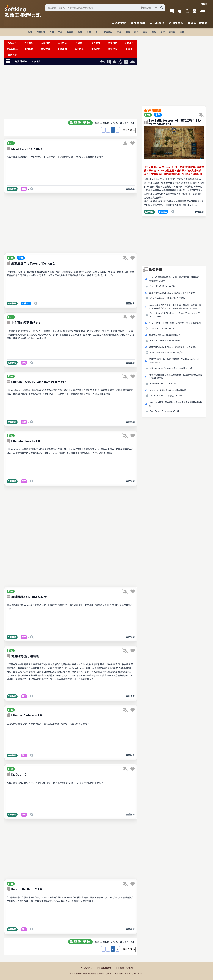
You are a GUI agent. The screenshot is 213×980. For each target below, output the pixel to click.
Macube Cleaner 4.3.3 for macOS (165, 340)
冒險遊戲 (130, 189)
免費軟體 (138, 23)
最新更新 (176, 23)
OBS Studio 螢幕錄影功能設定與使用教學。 (168, 390)
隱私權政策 (104, 968)
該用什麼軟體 (198, 23)
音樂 (89, 32)
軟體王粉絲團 (125, 968)
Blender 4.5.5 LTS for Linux (162, 328)
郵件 (136, 32)
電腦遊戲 (96, 49)
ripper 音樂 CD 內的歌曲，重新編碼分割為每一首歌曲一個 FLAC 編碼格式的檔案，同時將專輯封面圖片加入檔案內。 (175, 307)
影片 (80, 32)
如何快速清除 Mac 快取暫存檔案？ (165, 335)
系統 (30, 32)
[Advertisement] (71, 93)
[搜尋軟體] (105, 8)
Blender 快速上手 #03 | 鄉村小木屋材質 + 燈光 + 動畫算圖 (175, 323)
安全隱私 (108, 32)
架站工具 (46, 49)
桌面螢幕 (79, 49)
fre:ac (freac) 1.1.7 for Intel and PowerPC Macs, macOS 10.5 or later (175, 315)
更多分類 (12, 55)
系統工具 (12, 43)
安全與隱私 (12, 49)
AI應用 (172, 32)
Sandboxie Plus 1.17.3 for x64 (163, 384)
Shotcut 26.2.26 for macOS (162, 286)
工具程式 (62, 43)
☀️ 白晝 (204, 4)
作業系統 (41, 32)
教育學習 (113, 49)
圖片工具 (129, 43)
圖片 (97, 32)
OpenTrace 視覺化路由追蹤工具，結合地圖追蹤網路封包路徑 (175, 404)
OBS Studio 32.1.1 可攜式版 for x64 (166, 396)
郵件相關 (62, 49)
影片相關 (96, 43)
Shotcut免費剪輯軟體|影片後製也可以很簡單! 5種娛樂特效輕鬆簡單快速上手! (175, 279)
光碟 (52, 32)
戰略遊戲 (199, 212)
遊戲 (154, 32)
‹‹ (103, 130)
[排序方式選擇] (128, 130)
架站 (128, 32)
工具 (60, 32)
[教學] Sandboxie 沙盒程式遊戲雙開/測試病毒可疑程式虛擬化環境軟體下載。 (175, 377)
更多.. (183, 32)
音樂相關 (113, 43)
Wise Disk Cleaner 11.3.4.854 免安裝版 (168, 298)
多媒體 (70, 32)
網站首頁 (86, 968)
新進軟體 (157, 23)
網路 (119, 32)
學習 (162, 32)
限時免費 (119, 23)
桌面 (145, 32)
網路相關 (29, 49)
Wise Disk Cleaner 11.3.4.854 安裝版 (167, 353)
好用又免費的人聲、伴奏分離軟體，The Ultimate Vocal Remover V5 (174, 361)
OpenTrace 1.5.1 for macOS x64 (164, 411)
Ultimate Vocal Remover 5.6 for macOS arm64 (171, 368)
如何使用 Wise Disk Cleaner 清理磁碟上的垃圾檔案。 (173, 293)
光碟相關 (46, 43)
